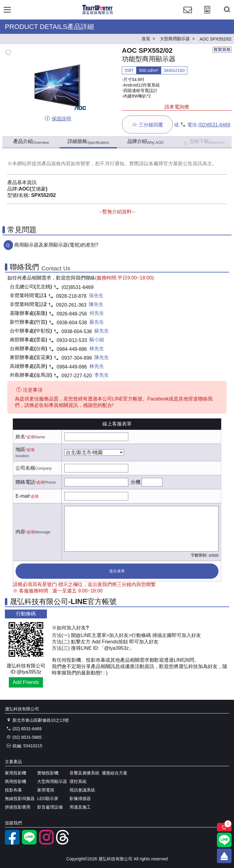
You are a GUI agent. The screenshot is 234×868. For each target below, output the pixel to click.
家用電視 (46, 790)
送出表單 (117, 571)
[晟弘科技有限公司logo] (98, 14)
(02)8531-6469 (214, 125)
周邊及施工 (80, 807)
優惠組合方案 (115, 773)
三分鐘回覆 (147, 125)
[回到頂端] (224, 856)
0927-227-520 (77, 376)
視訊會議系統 (82, 790)
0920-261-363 (71, 305)
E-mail (22, 496)
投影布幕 (13, 790)
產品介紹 (31, 142)
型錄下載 (203, 142)
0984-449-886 (72, 349)
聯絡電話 (25, 482)
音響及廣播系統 (84, 773)
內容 (20, 532)
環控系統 (78, 781)
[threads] (63, 843)
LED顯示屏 (48, 799)
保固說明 (58, 119)
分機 (136, 482)
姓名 (20, 437)
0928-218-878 (71, 296)
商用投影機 (16, 781)
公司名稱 (25, 468)
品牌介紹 (146, 142)
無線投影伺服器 (20, 799)
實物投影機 (48, 773)
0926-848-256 (72, 314)
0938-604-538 (72, 323)
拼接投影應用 (18, 807)
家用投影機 (16, 773)
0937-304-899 (77, 358)
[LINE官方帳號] (29, 843)
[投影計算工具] (207, 15)
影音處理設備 (50, 807)
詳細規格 (89, 142)
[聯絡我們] (188, 15)
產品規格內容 (56, 164)
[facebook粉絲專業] (12, 843)
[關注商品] (224, 827)
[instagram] (46, 843)
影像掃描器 (80, 799)
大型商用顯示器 (52, 781)
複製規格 (222, 49)
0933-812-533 (72, 340)
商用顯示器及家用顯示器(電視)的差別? (56, 245)
